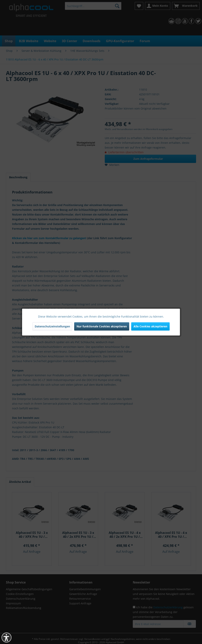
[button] (7, 637)
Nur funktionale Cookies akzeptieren (102, 326)
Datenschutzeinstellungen (52, 326)
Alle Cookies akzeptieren (150, 326)
